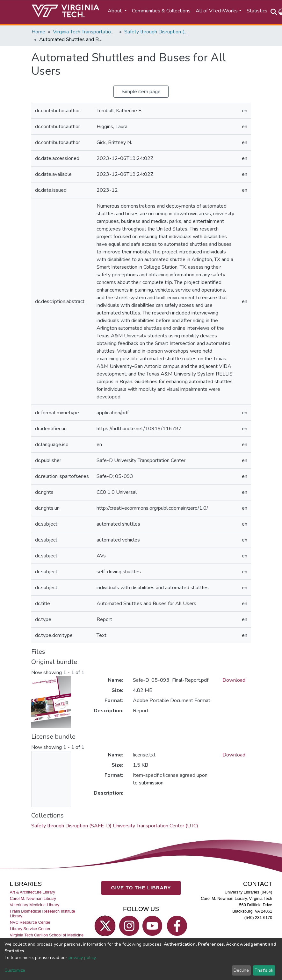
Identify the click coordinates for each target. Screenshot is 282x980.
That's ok (264, 970)
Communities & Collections (161, 11)
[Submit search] (274, 12)
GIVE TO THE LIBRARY (141, 888)
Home (38, 32)
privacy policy (82, 958)
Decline (241, 970)
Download (234, 680)
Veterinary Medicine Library (35, 905)
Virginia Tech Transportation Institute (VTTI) (85, 32)
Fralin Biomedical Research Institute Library (43, 914)
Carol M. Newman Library (33, 898)
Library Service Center (30, 929)
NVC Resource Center (30, 923)
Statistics (257, 11)
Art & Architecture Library (33, 892)
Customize (15, 970)
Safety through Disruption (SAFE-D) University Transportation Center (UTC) (156, 32)
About (115, 11)
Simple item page (141, 92)
